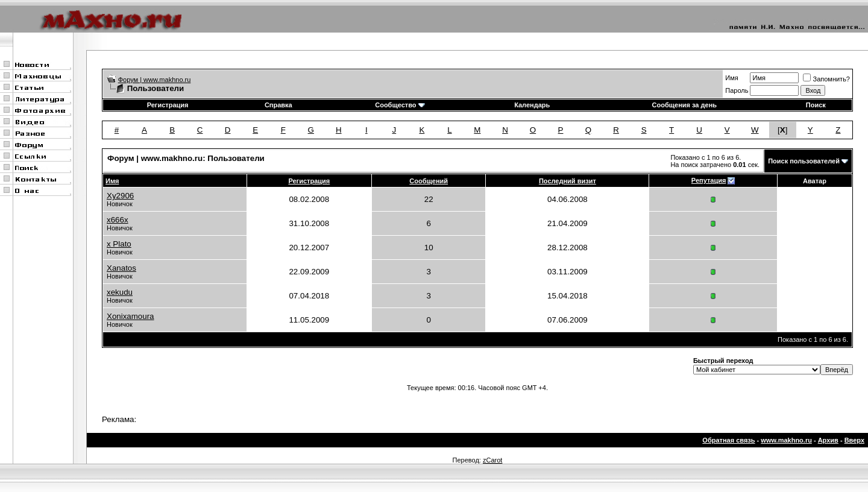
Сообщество (400, 105)
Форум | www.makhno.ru (155, 80)
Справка (278, 105)
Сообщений (429, 181)
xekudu (120, 292)
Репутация (709, 180)
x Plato (119, 244)
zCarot (492, 460)
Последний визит (568, 181)
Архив (828, 440)
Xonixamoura (131, 316)
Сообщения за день (684, 105)
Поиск (816, 105)
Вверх (854, 440)
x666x (118, 220)
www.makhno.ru (786, 440)
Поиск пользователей (804, 161)
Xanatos (121, 268)
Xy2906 (120, 196)
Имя (731, 78)
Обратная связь (728, 440)
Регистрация (168, 105)
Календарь (532, 105)
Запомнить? (826, 79)
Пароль (737, 90)
